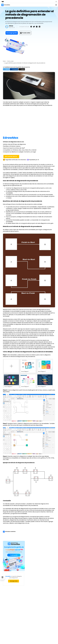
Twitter (6, 69)
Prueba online (25, 33)
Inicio (4, 61)
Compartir (15, 69)
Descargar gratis (12, 33)
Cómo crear (10, 61)
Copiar (23, 69)
